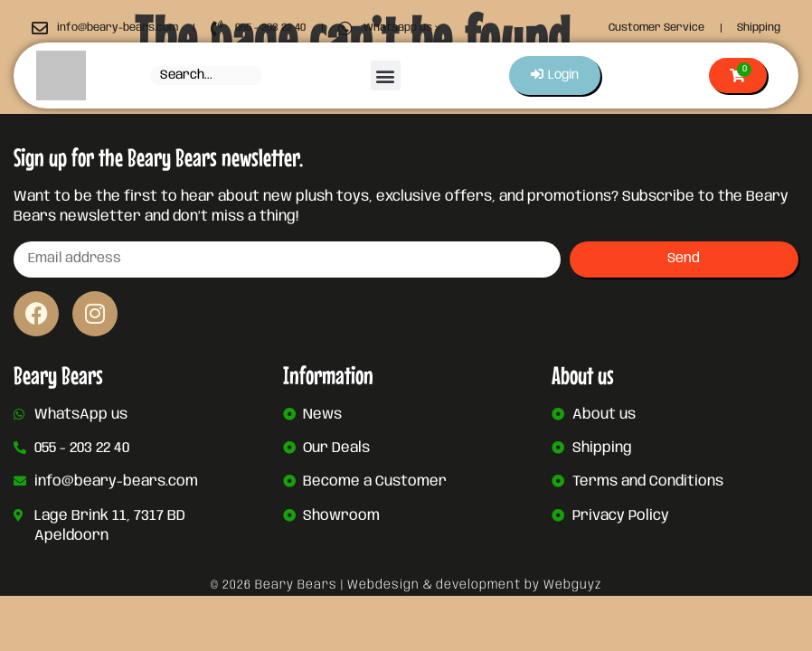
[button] (385, 75)
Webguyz (572, 585)
